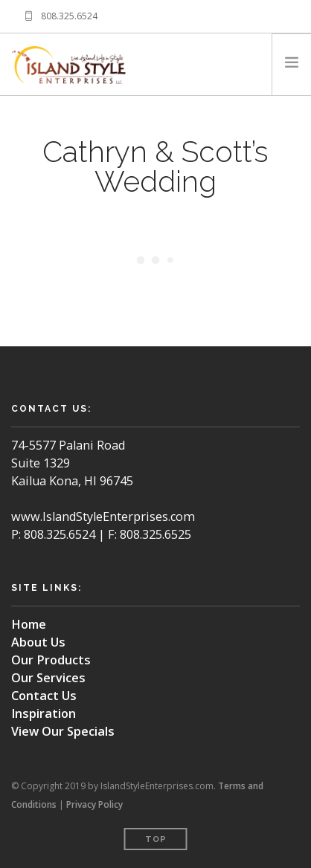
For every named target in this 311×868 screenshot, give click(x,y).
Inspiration (44, 713)
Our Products (51, 660)
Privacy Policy (94, 804)
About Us (38, 642)
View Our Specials (63, 731)
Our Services (48, 678)
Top (156, 839)
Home (29, 624)
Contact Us (44, 696)
